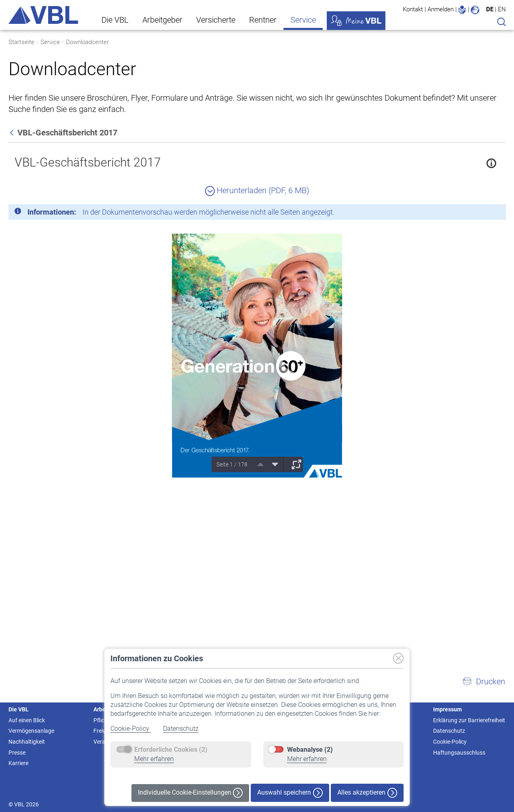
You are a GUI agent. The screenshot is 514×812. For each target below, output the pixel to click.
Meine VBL (356, 21)
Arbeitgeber (162, 20)
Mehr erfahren (154, 759)
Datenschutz (181, 729)
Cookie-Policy (131, 729)
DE (490, 9)
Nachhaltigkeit (27, 742)
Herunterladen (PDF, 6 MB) (257, 190)
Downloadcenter (87, 42)
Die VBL (115, 20)
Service (303, 20)
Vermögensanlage (31, 731)
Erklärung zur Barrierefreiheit (469, 720)
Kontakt (413, 9)
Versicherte (216, 20)
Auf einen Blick (27, 720)
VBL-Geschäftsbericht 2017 (88, 162)
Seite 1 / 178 (232, 464)
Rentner (263, 20)
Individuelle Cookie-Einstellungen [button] (190, 793)
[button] (484, 681)
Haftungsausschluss (459, 753)
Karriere (18, 763)
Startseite (21, 42)
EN (502, 9)
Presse (17, 753)
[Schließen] (478, 213)
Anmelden (441, 9)
